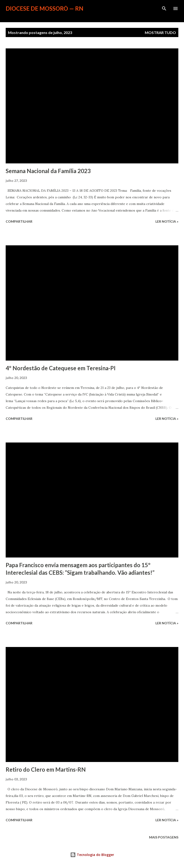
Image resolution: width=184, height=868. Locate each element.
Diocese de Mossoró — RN (45, 8)
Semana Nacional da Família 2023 (48, 171)
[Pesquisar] (164, 9)
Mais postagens (164, 837)
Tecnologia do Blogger (92, 855)
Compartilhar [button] (19, 221)
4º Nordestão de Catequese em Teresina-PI (61, 368)
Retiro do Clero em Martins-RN (46, 769)
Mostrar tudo (160, 32)
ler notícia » (167, 221)
